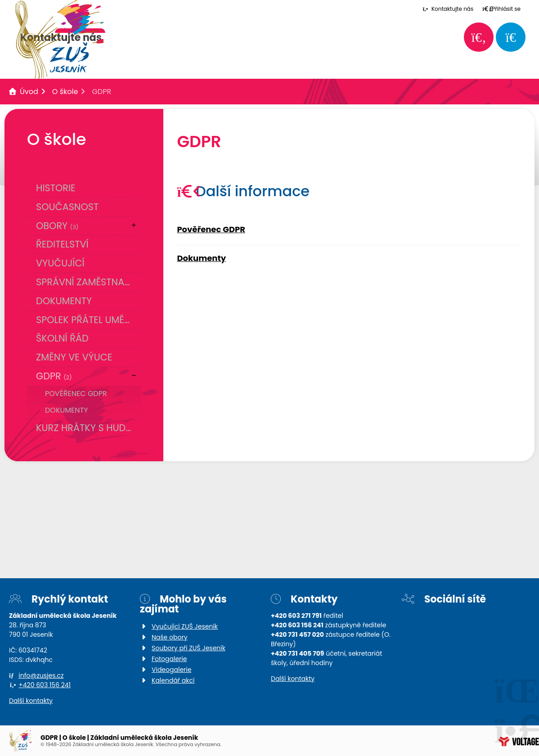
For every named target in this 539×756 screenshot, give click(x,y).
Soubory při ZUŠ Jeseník (189, 648)
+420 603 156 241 (45, 685)
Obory (57, 226)
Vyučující (60, 263)
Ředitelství (62, 244)
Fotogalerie (169, 659)
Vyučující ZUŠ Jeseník (185, 626)
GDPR (54, 376)
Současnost (67, 207)
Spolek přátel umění (85, 320)
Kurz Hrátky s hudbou (88, 428)
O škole (65, 92)
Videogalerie (171, 670)
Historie (56, 188)
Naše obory (170, 637)
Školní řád (62, 338)
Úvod (29, 92)
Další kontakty (31, 701)
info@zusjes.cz (41, 675)
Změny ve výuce (74, 357)
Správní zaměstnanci (88, 282)
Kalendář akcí (173, 680)
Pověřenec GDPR (76, 394)
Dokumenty (64, 301)
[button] (501, 9)
